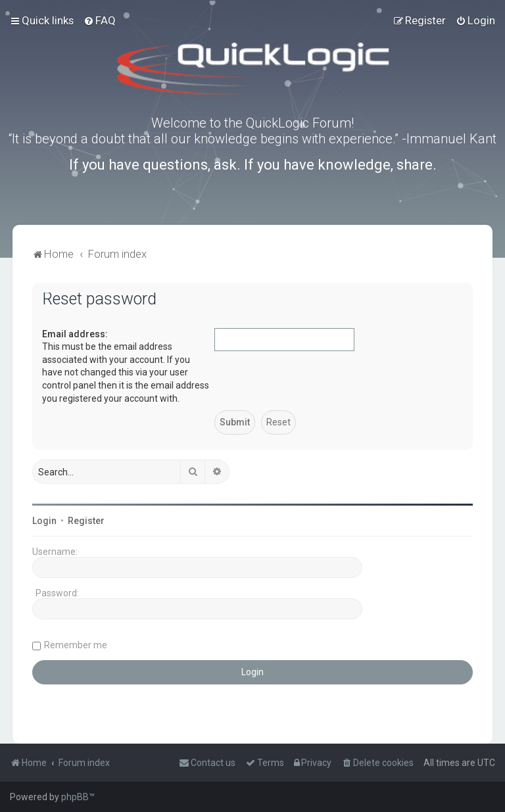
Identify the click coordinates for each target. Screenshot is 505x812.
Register (86, 521)
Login (44, 521)
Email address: (75, 334)
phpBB (75, 797)
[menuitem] (100, 20)
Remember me (76, 645)
